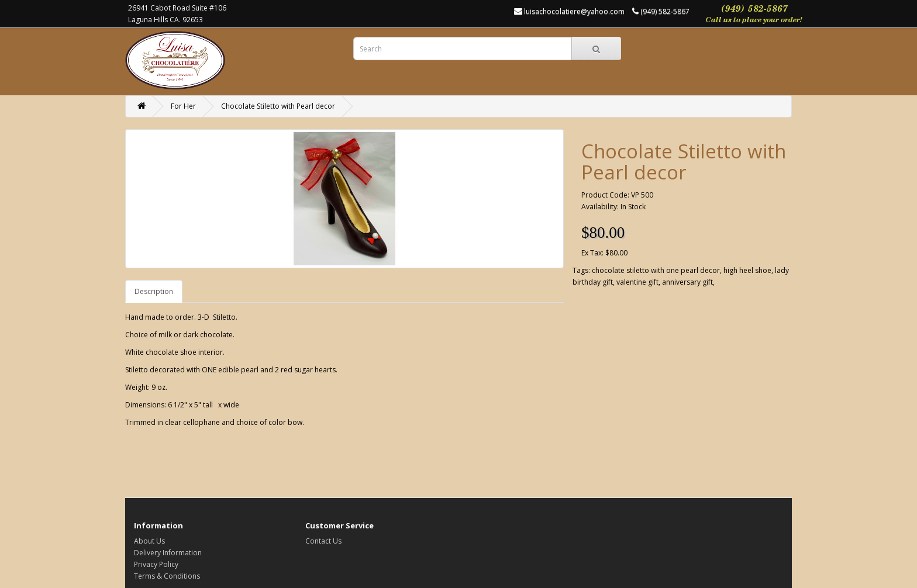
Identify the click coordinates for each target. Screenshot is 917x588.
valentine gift (637, 282)
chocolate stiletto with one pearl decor (656, 270)
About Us (149, 541)
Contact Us (323, 541)
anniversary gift (687, 282)
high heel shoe (747, 270)
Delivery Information (168, 553)
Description (154, 291)
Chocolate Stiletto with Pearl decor (278, 106)
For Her (183, 106)
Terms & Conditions (167, 576)
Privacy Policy (156, 564)
